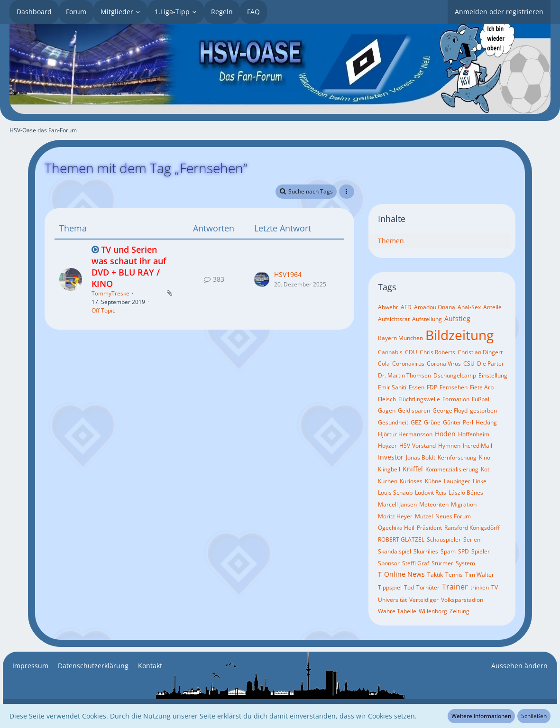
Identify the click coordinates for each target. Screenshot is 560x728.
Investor (391, 457)
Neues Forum (453, 516)
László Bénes (466, 493)
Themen (391, 241)
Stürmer (442, 563)
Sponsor (389, 563)
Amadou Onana (435, 307)
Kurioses (411, 481)
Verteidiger (424, 600)
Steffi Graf (416, 563)
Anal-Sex (469, 307)
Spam (448, 551)
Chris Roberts (437, 352)
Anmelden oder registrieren (499, 12)
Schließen (534, 716)
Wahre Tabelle (397, 611)
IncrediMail (477, 446)
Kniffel (413, 469)
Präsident (429, 528)
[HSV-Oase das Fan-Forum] (280, 69)
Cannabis (390, 352)
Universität (392, 600)
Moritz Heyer (395, 516)
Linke (480, 481)
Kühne (433, 481)
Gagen (387, 410)
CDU (411, 352)
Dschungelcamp (455, 375)
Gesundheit (393, 422)
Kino (485, 457)
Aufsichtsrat (394, 319)
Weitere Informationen (481, 716)
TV (495, 587)
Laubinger (457, 481)
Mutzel (424, 516)
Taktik (435, 575)
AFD (406, 307)
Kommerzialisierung (452, 469)
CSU (469, 364)
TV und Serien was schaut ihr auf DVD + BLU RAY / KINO (129, 266)
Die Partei (490, 364)
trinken (480, 587)
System (465, 563)
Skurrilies (426, 551)
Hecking (486, 422)
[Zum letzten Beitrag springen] (262, 279)
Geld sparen (414, 410)
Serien (472, 539)
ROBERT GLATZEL (401, 539)
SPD (464, 551)
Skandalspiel (395, 551)
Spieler (481, 551)
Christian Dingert (480, 352)
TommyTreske (110, 293)
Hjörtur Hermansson (405, 434)
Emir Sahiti (392, 387)
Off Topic (103, 310)
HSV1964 (288, 274)
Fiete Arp (482, 387)
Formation (456, 399)
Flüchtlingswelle (419, 399)
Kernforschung (457, 457)
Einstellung (493, 375)
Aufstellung (427, 319)
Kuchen (388, 481)
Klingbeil (389, 469)
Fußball (481, 399)
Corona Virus (444, 364)
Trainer (455, 587)
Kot (485, 469)
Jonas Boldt (421, 457)
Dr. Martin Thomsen (404, 375)
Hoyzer (387, 446)
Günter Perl (458, 422)
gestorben (483, 410)
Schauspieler (444, 539)
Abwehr (388, 307)
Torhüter (428, 587)
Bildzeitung (459, 335)
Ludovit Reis (431, 493)
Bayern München (400, 338)
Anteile (492, 307)
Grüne (432, 422)
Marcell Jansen (397, 504)
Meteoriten (434, 504)
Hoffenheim (474, 434)
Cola (384, 364)
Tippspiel (390, 587)
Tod (409, 587)
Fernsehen (454, 387)
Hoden (445, 434)
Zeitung (459, 611)
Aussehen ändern (519, 666)
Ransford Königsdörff (472, 528)
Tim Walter (480, 575)
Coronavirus (408, 364)
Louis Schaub (395, 493)
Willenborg (433, 611)
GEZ (416, 422)
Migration (464, 504)
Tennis (454, 575)
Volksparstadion (462, 600)
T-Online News (401, 574)
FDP (432, 387)
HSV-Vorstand (418, 446)
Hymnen (449, 446)
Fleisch (387, 399)
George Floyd (450, 410)
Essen (417, 387)
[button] (347, 192)
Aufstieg (457, 318)
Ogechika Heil (396, 528)
